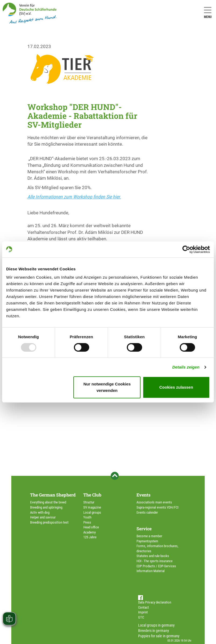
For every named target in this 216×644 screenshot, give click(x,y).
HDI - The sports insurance (154, 561)
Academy (89, 532)
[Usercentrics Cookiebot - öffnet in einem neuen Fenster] (186, 249)
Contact (143, 607)
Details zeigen (186, 367)
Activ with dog (40, 512)
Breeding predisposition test (49, 522)
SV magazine (92, 507)
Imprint (143, 612)
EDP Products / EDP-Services (156, 566)
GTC (141, 617)
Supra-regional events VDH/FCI (157, 507)
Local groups (92, 512)
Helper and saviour (43, 517)
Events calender (147, 512)
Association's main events (154, 502)
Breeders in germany (154, 631)
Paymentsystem (147, 541)
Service (144, 529)
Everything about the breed (48, 502)
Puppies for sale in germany (159, 636)
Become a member (149, 536)
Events (143, 495)
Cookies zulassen (176, 387)
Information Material (151, 571)
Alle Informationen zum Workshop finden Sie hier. (74, 197)
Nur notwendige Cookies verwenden (107, 387)
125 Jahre (90, 537)
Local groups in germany (156, 625)
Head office (91, 527)
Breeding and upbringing (46, 507)
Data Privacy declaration (155, 602)
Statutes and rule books (153, 556)
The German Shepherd (53, 495)
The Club (92, 495)
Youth (87, 517)
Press (87, 522)
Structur (89, 502)
